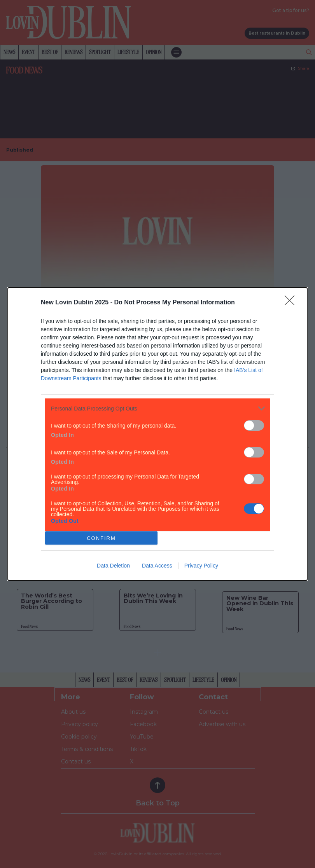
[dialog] (157, 434)
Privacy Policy (201, 566)
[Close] (292, 303)
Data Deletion (113, 566)
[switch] (254, 425)
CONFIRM (101, 538)
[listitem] (157, 408)
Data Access (157, 566)
